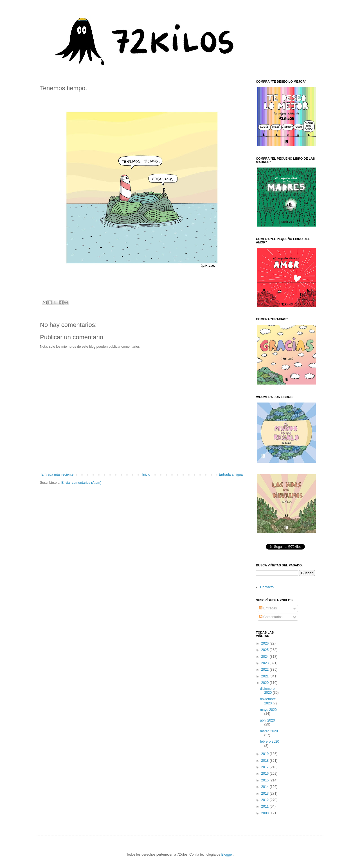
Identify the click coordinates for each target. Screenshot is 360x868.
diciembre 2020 (267, 691)
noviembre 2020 (268, 701)
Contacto (267, 587)
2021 (265, 676)
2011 (265, 806)
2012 (265, 800)
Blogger (227, 855)
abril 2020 (267, 720)
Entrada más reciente (57, 474)
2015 (265, 780)
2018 (265, 761)
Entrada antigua (231, 474)
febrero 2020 (269, 742)
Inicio (146, 474)
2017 (265, 767)
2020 (265, 683)
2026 (265, 643)
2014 (265, 787)
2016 (265, 774)
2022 (265, 670)
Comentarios (271, 617)
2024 (265, 657)
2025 (265, 650)
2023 (265, 663)
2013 (265, 794)
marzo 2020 (269, 731)
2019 (265, 754)
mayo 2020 (268, 710)
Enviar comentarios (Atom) (81, 483)
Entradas (268, 608)
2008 (265, 813)
